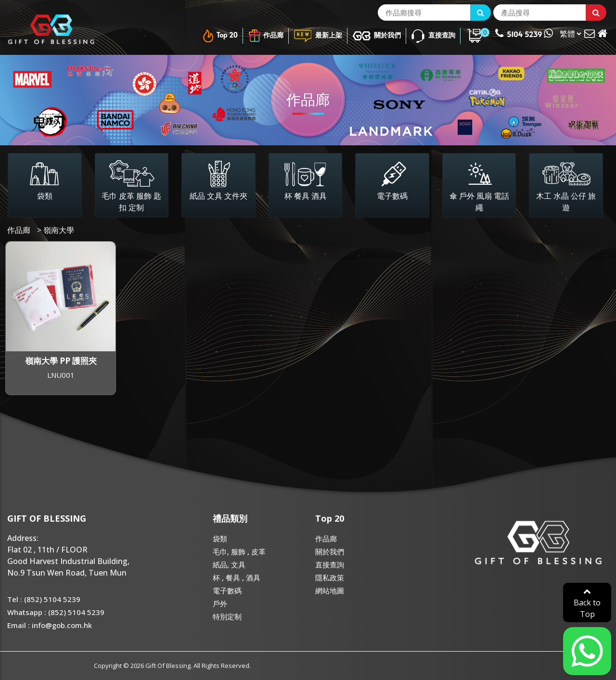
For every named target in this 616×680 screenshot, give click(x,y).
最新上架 (318, 36)
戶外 (220, 603)
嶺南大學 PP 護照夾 (61, 361)
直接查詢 (433, 36)
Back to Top (587, 603)
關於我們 (377, 36)
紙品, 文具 (229, 565)
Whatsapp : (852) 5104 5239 (56, 612)
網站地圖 (330, 590)
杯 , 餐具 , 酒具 (237, 577)
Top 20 (219, 36)
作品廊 (266, 36)
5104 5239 (524, 33)
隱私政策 (330, 577)
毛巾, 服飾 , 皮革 (239, 552)
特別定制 (227, 616)
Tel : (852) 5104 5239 (44, 599)
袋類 (220, 539)
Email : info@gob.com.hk (50, 625)
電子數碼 (227, 590)
